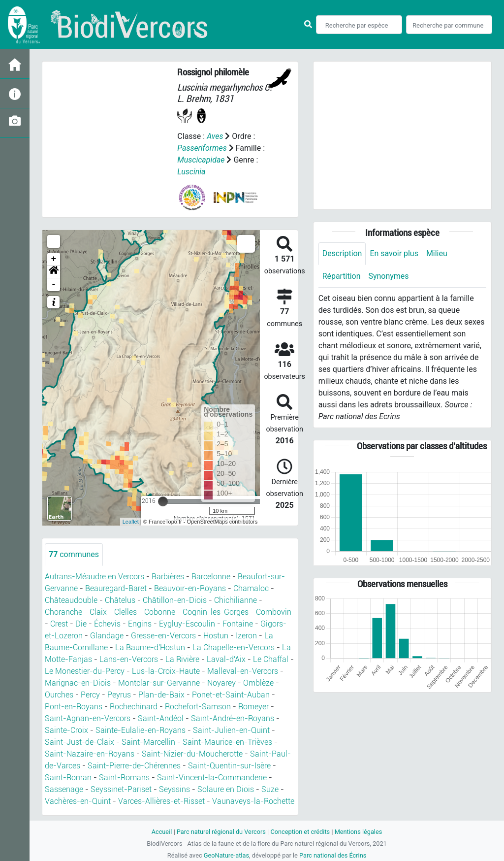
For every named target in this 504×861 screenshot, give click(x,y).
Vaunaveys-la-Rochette (253, 801)
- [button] (54, 285)
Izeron (246, 636)
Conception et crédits (300, 832)
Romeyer (253, 707)
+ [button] (54, 259)
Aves (215, 136)
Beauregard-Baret (116, 588)
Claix (98, 612)
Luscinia (191, 172)
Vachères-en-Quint (78, 801)
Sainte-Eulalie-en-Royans (141, 730)
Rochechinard (134, 707)
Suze (270, 789)
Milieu (437, 253)
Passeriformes (202, 148)
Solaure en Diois (226, 789)
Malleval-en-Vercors (243, 671)
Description (342, 253)
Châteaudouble (71, 600)
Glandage (107, 636)
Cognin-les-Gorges (216, 612)
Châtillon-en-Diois (175, 600)
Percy (90, 695)
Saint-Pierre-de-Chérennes (134, 766)
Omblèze (258, 683)
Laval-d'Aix (226, 659)
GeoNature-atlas (226, 855)
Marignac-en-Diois (78, 683)
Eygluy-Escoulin (187, 624)
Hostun (216, 636)
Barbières (168, 577)
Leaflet (131, 522)
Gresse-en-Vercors (163, 636)
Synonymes (389, 276)
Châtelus (120, 600)
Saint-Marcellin (148, 742)
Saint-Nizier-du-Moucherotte (192, 754)
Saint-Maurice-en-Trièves (227, 742)
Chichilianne (236, 600)
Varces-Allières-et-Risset (161, 801)
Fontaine (238, 624)
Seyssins (174, 789)
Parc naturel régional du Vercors (221, 832)
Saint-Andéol (161, 718)
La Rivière (182, 659)
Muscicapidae (201, 160)
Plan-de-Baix (161, 695)
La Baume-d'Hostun (150, 647)
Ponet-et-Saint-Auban (231, 695)
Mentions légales (359, 832)
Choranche (63, 612)
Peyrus (119, 695)
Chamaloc (251, 588)
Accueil (161, 832)
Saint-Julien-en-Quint (231, 730)
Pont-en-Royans (74, 707)
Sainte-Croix (66, 730)
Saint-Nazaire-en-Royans (90, 754)
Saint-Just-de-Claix (79, 742)
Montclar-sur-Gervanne (159, 683)
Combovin (274, 612)
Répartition (342, 276)
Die (81, 624)
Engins (140, 624)
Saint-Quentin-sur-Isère (229, 766)
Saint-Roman (68, 778)
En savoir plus (394, 253)
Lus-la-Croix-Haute (166, 671)
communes (74, 554)
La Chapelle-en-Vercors (234, 647)
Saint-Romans (124, 778)
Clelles (126, 612)
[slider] (163, 501)
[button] (54, 272)
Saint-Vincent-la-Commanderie (212, 778)
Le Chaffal (271, 659)
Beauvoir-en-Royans (190, 588)
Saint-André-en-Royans (233, 718)
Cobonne (160, 612)
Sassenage (64, 789)
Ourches (59, 695)
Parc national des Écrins (333, 855)
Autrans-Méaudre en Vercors (94, 577)
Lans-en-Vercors (129, 659)
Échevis (107, 624)
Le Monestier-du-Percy (85, 671)
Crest (59, 624)
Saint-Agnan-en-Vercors (88, 718)
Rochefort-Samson (198, 707)
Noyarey (221, 683)
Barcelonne (211, 577)
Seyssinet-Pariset (121, 789)
